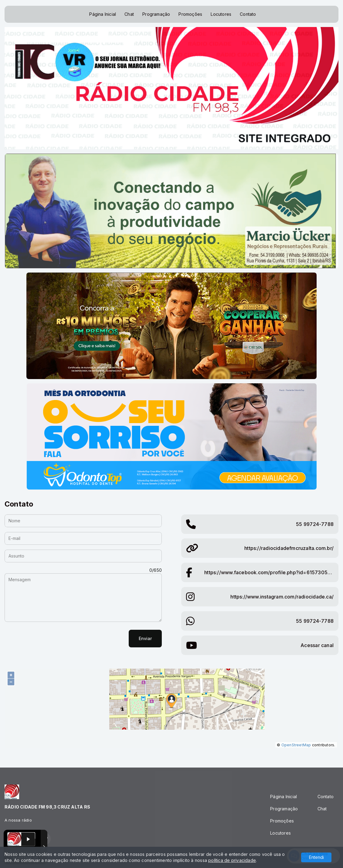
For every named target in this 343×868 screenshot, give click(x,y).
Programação (156, 14)
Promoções (190, 14)
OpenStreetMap (296, 745)
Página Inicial (103, 14)
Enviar (145, 638)
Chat (129, 14)
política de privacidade (232, 860)
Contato (248, 14)
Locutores (221, 14)
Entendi (316, 857)
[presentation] (51, 639)
